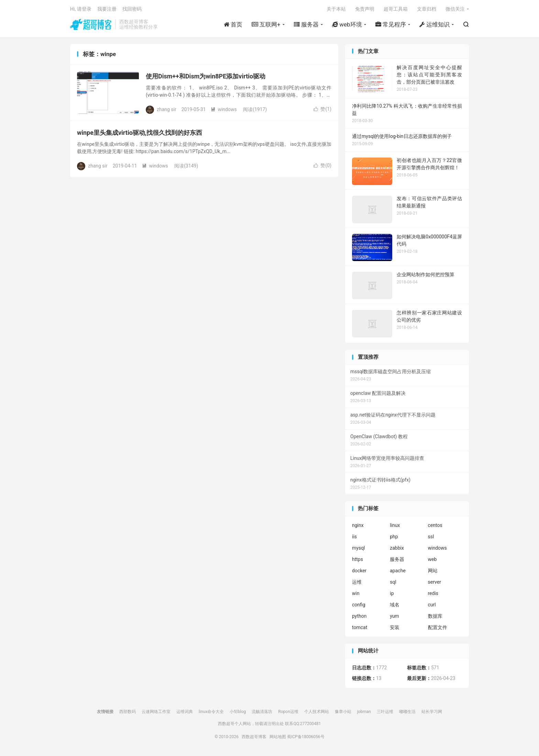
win (356, 593)
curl (432, 605)
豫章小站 (343, 712)
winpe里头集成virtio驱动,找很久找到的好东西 (140, 133)
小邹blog (238, 712)
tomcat (360, 627)
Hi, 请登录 (81, 9)
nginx (358, 525)
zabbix (397, 548)
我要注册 (107, 9)
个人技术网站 (317, 712)
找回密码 (132, 9)
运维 (357, 582)
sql (393, 582)
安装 (395, 627)
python (359, 616)
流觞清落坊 (262, 712)
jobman (364, 712)
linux (395, 525)
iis (354, 537)
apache (398, 571)
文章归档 (427, 9)
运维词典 (185, 712)
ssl (431, 537)
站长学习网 (432, 712)
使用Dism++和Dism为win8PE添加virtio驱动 (206, 76)
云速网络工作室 (156, 712)
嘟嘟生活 (407, 712)
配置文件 (438, 627)
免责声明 (365, 9)
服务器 (397, 559)
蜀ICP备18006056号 (306, 737)
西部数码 (128, 712)
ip (392, 593)
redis (433, 593)
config (359, 605)
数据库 (435, 616)
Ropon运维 (288, 712)
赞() (322, 109)
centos (435, 525)
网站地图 (278, 737)
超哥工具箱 (396, 9)
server (434, 582)
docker (359, 571)
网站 (433, 571)
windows (224, 109)
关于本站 (336, 9)
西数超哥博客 (91, 24)
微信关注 (455, 9)
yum (394, 616)
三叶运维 (385, 712)
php (394, 537)
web (432, 559)
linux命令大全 (211, 712)
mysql (359, 548)
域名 (395, 605)
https (357, 559)
